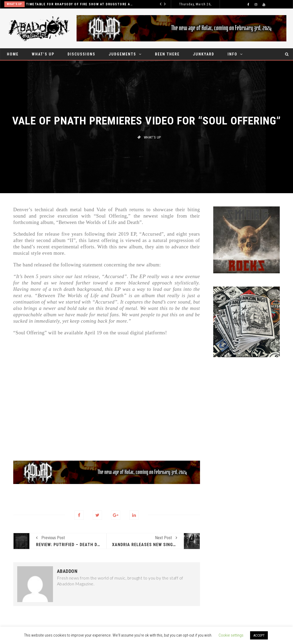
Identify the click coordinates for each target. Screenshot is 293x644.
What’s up (43, 54)
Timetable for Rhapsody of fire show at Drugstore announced (85, 4)
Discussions (81, 54)
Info (232, 54)
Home (13, 54)
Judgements (122, 54)
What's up (19, 4)
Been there (167, 54)
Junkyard (204, 54)
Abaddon (67, 571)
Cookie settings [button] (231, 635)
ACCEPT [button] (259, 635)
